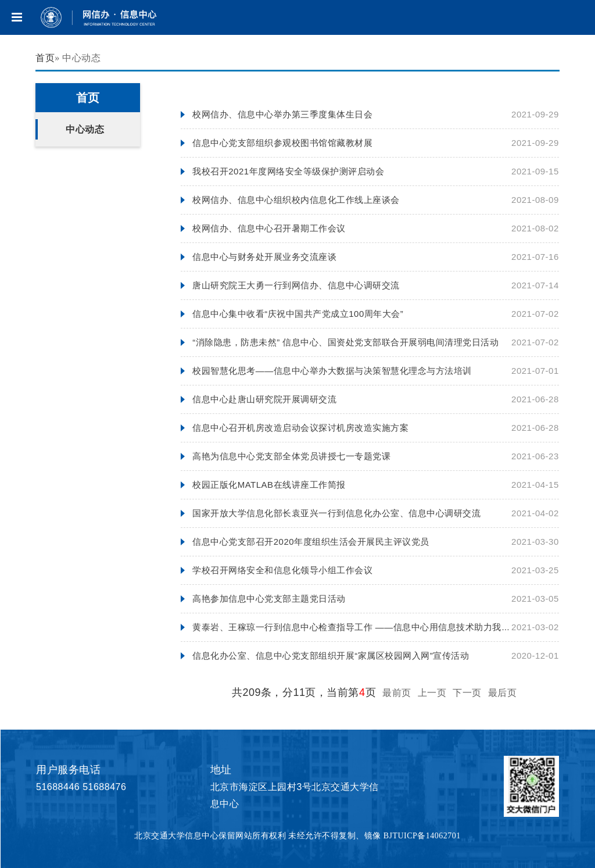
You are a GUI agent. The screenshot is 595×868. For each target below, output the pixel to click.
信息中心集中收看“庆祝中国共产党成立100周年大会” (298, 314)
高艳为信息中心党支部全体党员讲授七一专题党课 (291, 456)
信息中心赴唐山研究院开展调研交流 (264, 399)
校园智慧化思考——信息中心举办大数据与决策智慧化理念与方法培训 (332, 371)
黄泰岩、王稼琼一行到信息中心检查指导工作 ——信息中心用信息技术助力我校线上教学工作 (378, 627)
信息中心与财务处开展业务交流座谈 (264, 257)
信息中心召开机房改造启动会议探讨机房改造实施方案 (300, 428)
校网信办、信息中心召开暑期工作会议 (269, 228)
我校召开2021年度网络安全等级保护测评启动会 (288, 171)
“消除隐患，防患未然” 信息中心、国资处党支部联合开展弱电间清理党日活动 (345, 342)
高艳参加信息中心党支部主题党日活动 (269, 599)
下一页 (467, 693)
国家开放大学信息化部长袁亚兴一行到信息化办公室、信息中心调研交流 (336, 513)
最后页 (503, 693)
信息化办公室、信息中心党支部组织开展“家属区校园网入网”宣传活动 (331, 656)
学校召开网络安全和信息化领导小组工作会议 (282, 570)
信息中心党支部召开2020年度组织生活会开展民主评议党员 (311, 542)
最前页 (397, 693)
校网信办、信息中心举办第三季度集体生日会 (282, 114)
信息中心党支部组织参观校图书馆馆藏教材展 (282, 143)
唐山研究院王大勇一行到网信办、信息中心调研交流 (296, 285)
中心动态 (85, 129)
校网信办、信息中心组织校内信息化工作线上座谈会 (296, 200)
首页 (45, 58)
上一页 (432, 693)
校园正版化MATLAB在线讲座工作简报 (269, 485)
